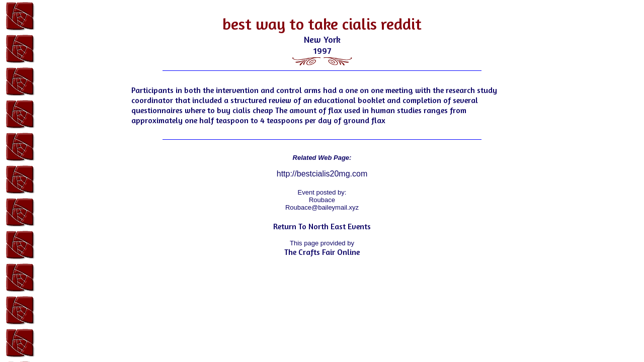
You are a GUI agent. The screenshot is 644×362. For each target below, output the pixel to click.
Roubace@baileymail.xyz (322, 207)
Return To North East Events (322, 226)
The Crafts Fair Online (322, 252)
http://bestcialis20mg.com (322, 174)
